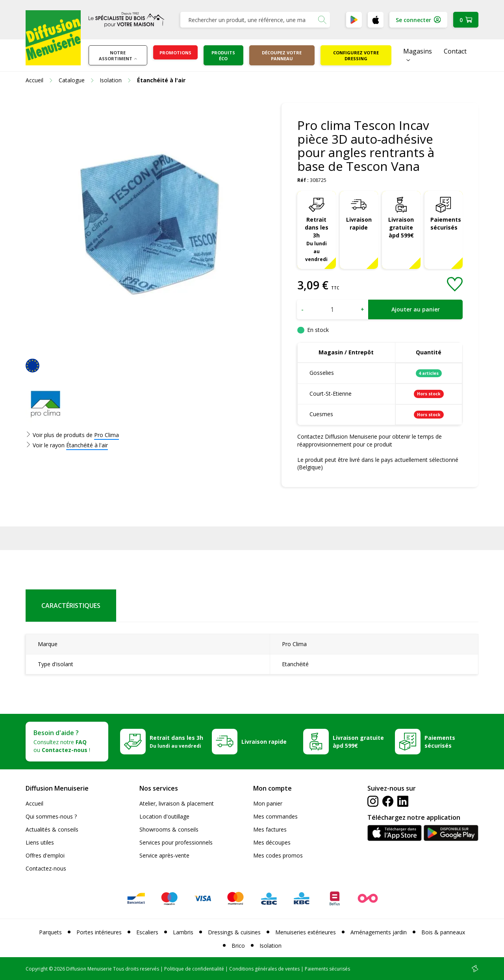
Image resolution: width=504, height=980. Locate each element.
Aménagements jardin (379, 932)
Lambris (183, 932)
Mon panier (268, 803)
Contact (455, 51)
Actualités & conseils (52, 829)
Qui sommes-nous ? (51, 816)
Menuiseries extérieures (306, 932)
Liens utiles (40, 842)
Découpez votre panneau (282, 56)
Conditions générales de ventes (264, 969)
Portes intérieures (99, 932)
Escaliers (147, 932)
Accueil (34, 803)
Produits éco (223, 56)
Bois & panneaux (443, 932)
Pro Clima (107, 435)
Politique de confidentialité (194, 969)
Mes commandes (275, 816)
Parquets (50, 932)
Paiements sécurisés (446, 223)
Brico (238, 946)
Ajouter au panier (416, 309)
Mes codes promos (278, 855)
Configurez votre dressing (356, 56)
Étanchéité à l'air (87, 445)
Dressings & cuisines (234, 932)
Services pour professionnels (176, 842)
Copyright (37, 969)
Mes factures (270, 829)
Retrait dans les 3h (317, 239)
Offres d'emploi (45, 855)
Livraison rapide (359, 223)
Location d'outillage (164, 816)
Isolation (271, 946)
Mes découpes (272, 842)
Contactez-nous (46, 868)
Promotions (175, 53)
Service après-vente (164, 855)
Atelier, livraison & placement (177, 803)
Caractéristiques (71, 606)
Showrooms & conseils (169, 829)
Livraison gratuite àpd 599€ (401, 227)
